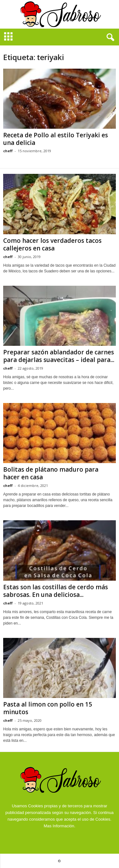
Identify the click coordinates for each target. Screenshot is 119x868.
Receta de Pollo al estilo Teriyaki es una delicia (56, 139)
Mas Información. (60, 826)
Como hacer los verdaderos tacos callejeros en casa (52, 244)
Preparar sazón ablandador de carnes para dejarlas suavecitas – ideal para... (59, 356)
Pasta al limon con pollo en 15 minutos (48, 708)
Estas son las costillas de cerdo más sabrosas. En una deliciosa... (56, 591)
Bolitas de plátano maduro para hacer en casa (51, 473)
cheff (8, 151)
